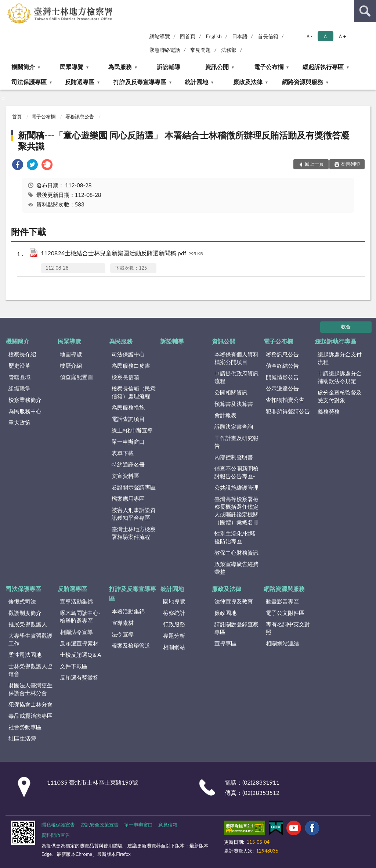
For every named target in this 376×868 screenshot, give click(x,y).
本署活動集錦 (128, 611)
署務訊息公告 (80, 116)
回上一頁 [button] (314, 164)
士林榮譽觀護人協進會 (30, 670)
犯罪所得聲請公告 (288, 411)
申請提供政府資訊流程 (236, 377)
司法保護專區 (29, 82)
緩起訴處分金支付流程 (340, 358)
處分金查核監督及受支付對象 (340, 396)
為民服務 (120, 67)
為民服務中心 (25, 411)
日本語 (240, 36)
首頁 (17, 116)
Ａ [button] (325, 36)
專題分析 (174, 635)
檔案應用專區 (128, 498)
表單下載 (123, 453)
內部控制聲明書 (234, 457)
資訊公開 (217, 67)
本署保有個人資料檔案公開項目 (236, 358)
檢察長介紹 (22, 354)
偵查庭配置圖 (76, 377)
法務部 (229, 50)
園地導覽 (174, 601)
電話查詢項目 (128, 419)
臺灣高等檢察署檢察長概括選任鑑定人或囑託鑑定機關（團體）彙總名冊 (236, 510)
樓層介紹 (71, 365)
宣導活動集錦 (76, 601)
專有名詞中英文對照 (288, 628)
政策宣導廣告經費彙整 (236, 568)
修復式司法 (22, 601)
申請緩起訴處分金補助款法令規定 (340, 377)
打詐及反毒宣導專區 (140, 82)
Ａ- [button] (309, 36)
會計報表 (225, 415)
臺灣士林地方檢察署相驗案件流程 (134, 533)
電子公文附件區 (285, 613)
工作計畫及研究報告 (236, 442)
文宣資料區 (125, 476)
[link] (18, 165)
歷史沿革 (19, 365)
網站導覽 (160, 36)
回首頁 (188, 36)
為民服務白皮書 (131, 365)
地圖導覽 (71, 354)
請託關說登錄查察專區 (236, 628)
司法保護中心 (128, 354)
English (214, 36)
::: (6, 6)
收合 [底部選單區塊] (346, 327)
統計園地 (196, 82)
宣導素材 (123, 623)
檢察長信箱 (125, 377)
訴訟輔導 (169, 67)
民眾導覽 (72, 67)
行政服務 (174, 624)
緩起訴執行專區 (323, 67)
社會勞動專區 (25, 727)
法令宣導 (123, 634)
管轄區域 (19, 377)
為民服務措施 (128, 407)
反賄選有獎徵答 (79, 677)
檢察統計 (174, 613)
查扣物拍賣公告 (285, 400)
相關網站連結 (282, 643)
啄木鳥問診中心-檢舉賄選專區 (80, 617)
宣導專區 (225, 643)
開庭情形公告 (282, 377)
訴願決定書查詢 (234, 426)
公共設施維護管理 (236, 487)
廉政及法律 (248, 82)
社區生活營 (22, 738)
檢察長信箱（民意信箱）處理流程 (134, 392)
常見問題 (200, 50)
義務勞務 (329, 411)
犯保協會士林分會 (30, 704)
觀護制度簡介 (25, 613)
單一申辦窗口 (128, 442)
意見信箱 (168, 825)
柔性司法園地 (25, 655)
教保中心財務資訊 (236, 552)
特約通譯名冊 (128, 464)
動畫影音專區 (282, 601)
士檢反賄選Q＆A (80, 655)
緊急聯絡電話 (165, 50)
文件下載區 (74, 666)
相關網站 (174, 647)
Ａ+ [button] (342, 36)
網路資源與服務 (303, 82)
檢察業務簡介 (25, 400)
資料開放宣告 (56, 835)
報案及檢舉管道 (131, 645)
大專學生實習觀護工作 (30, 639)
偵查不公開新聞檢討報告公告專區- (236, 472)
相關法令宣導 (76, 632)
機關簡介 (23, 67)
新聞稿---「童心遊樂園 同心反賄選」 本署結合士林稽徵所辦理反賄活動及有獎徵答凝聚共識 (184, 141)
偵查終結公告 (282, 365)
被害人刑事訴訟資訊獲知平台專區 (134, 514)
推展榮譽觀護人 (28, 624)
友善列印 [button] (350, 164)
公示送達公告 (282, 388)
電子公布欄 (269, 67)
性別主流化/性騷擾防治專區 (235, 537)
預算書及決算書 (234, 404)
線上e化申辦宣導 (132, 430)
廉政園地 (225, 613)
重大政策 (19, 422)
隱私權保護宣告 (58, 825)
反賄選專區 (80, 82)
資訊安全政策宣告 (100, 825)
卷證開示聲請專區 (134, 487)
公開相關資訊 (231, 392)
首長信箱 (268, 36)
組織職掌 (19, 388)
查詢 (365, 11)
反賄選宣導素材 (79, 643)
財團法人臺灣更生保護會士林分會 (30, 689)
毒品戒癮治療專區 (30, 716)
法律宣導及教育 (234, 601)
